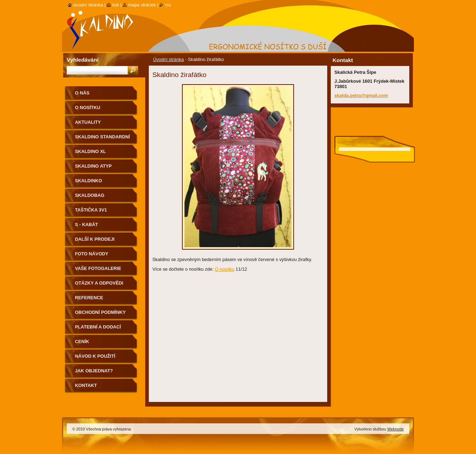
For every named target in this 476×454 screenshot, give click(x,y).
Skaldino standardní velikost (102, 139)
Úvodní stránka (168, 59)
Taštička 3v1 (91, 210)
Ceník (82, 341)
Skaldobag (90, 195)
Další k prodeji (95, 239)
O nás (82, 93)
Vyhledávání (83, 60)
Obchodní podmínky (100, 312)
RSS (168, 5)
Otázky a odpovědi (99, 283)
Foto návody (92, 254)
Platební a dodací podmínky (98, 329)
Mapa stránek (142, 5)
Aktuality (88, 122)
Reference (89, 298)
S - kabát (87, 225)
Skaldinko (88, 181)
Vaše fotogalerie (98, 268)
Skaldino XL (90, 151)
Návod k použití (95, 356)
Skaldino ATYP (93, 166)
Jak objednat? (94, 371)
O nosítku (225, 269)
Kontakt (86, 385)
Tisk (115, 5)
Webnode (395, 429)
